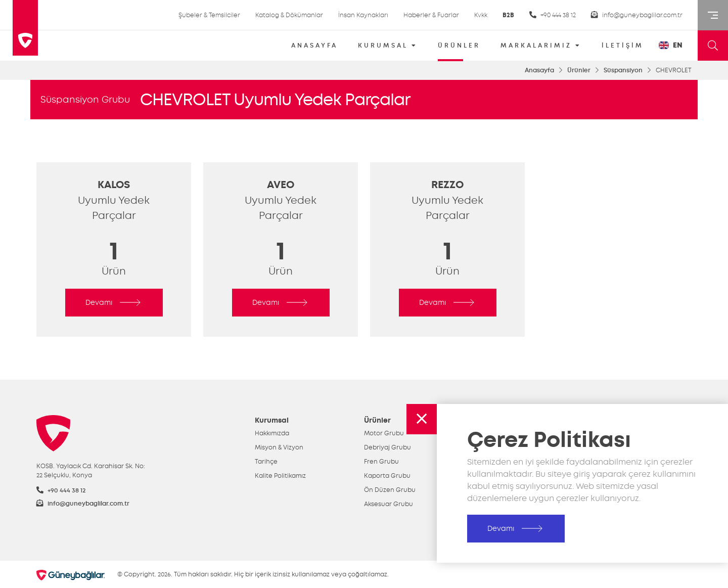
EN (671, 45)
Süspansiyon (623, 70)
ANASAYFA (314, 46)
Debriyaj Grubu (388, 447)
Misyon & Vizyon (279, 447)
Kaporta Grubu (387, 476)
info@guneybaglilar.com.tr (637, 15)
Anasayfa (539, 70)
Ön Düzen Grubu (390, 490)
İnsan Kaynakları (363, 15)
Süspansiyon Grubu (85, 100)
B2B (508, 15)
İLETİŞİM (623, 46)
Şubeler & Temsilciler (209, 15)
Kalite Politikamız (280, 476)
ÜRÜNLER (459, 49)
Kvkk (481, 15)
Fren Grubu (381, 462)
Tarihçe (266, 462)
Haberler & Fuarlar (431, 15)
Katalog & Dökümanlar (289, 15)
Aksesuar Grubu (389, 504)
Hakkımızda (272, 433)
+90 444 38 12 (553, 15)
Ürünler (579, 70)
